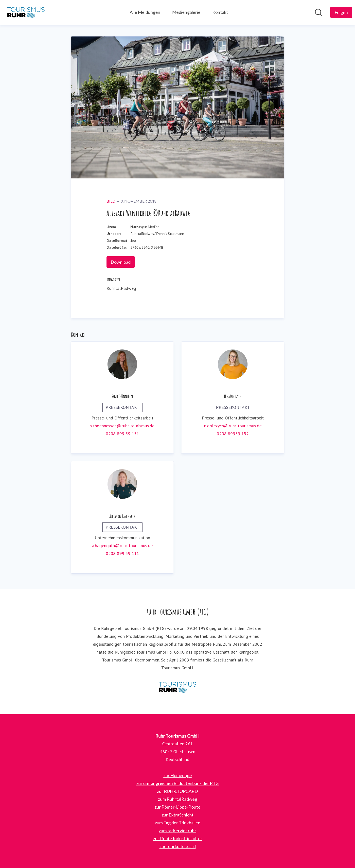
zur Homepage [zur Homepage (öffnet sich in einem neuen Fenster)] (178, 775)
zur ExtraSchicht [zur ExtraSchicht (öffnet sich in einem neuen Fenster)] (178, 815)
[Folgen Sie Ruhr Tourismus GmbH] (341, 12)
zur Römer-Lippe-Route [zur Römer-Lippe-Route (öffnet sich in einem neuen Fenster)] (177, 807)
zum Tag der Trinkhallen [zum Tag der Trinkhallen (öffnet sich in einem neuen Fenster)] (178, 823)
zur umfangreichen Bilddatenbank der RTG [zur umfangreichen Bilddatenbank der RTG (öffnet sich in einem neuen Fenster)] (177, 783)
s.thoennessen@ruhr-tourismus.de (122, 426)
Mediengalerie (186, 12)
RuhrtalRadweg (121, 288)
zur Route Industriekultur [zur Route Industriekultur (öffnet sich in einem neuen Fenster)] (178, 838)
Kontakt (220, 12)
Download (121, 262)
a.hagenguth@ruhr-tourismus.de (122, 546)
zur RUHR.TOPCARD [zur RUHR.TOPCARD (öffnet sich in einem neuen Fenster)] (177, 791)
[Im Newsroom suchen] (319, 12)
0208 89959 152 (233, 434)
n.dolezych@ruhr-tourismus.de (233, 426)
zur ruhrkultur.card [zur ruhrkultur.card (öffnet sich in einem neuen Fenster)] (178, 846)
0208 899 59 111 (122, 553)
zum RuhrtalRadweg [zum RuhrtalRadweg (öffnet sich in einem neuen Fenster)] (178, 799)
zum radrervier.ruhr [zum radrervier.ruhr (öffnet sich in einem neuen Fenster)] (177, 831)
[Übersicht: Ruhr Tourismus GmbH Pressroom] (26, 12)
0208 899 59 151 (122, 434)
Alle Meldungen (145, 12)
